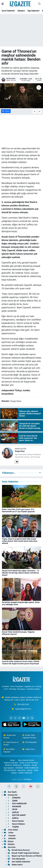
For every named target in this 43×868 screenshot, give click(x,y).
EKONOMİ (19, 768)
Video (9, 833)
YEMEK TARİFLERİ (25, 773)
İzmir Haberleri (8, 11)
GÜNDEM (27, 765)
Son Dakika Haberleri (9, 750)
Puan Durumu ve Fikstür (11, 743)
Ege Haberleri (33, 11)
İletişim (9, 844)
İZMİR (13, 801)
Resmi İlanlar (16, 821)
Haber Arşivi (29, 749)
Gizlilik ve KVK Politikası (29, 763)
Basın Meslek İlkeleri (26, 760)
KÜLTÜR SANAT (10, 770)
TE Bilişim (28, 779)
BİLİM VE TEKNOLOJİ (13, 765)
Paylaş (6, 111)
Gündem (21, 11)
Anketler (10, 838)
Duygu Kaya (20, 451)
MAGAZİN (21, 770)
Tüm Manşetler (30, 742)
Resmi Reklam (16, 824)
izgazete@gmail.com (23, 709)
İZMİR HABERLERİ (31, 768)
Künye (11, 760)
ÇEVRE (34, 765)
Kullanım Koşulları (11, 763)
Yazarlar (10, 836)
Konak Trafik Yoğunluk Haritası (29, 736)
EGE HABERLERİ (17, 804)
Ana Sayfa (10, 792)
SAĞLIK (29, 770)
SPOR (36, 770)
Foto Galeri (11, 830)
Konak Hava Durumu (10, 736)
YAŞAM (14, 773)
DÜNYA (13, 818)
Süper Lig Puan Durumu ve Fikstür (25, 856)
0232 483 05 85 (23, 704)
